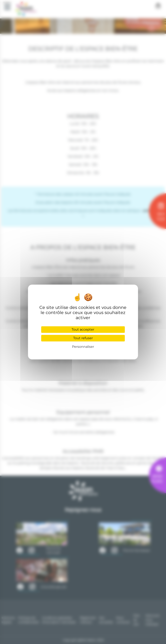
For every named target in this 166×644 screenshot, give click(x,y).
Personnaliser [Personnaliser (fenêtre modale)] (83, 347)
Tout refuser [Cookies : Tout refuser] (83, 338)
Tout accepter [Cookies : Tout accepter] (83, 329)
